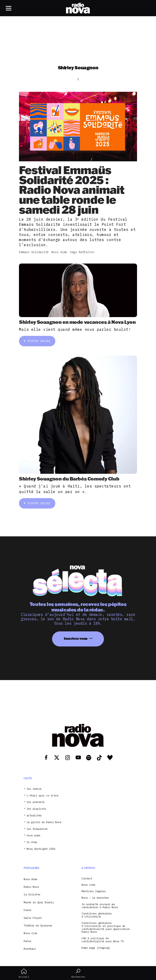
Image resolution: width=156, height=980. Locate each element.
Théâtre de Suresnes (38, 925)
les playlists (36, 809)
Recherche (78, 973)
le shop (32, 842)
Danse (27, 941)
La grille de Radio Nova (44, 822)
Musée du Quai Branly (39, 902)
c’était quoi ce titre (42, 796)
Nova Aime (30, 879)
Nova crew (88, 885)
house (27, 910)
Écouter (37, 341)
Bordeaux (30, 949)
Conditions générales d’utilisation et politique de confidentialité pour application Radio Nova (106, 927)
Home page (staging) (96, 948)
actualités (34, 816)
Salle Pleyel (33, 918)
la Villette (32, 894)
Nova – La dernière (95, 898)
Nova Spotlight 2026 (41, 849)
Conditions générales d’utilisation (97, 915)
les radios (34, 789)
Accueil (24, 973)
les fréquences (37, 829)
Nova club (30, 933)
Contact (87, 879)
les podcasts (36, 802)
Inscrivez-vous (76, 638)
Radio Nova (31, 887)
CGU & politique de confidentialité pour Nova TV (103, 940)
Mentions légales (94, 891)
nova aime (33, 835)
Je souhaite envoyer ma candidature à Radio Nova (100, 906)
